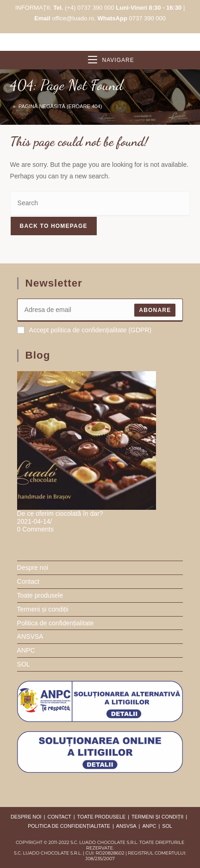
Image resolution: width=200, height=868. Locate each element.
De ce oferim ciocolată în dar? (60, 513)
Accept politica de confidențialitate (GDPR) (84, 330)
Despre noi (33, 568)
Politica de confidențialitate (56, 623)
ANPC (26, 650)
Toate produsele (40, 595)
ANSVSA (30, 636)
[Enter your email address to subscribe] (100, 310)
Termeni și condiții (43, 609)
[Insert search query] (100, 204)
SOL (24, 664)
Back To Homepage (54, 226)
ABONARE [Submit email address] (155, 310)
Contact (28, 581)
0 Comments (35, 529)
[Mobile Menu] (111, 60)
